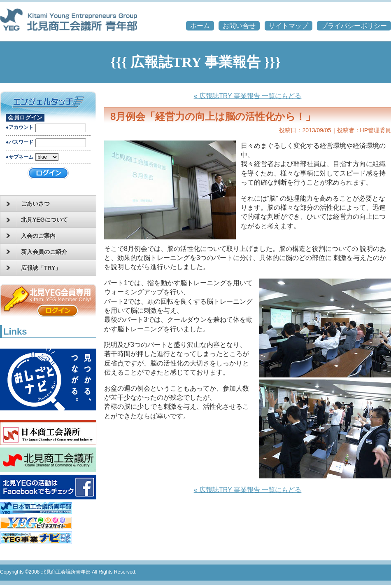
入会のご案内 (31, 236)
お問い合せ (239, 26)
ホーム (200, 26)
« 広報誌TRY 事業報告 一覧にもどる (248, 96)
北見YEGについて (37, 220)
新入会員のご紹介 (37, 252)
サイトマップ (289, 26)
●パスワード (20, 142)
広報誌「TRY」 (34, 268)
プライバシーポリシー (354, 26)
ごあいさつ (28, 204)
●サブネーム (20, 157)
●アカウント (20, 127)
